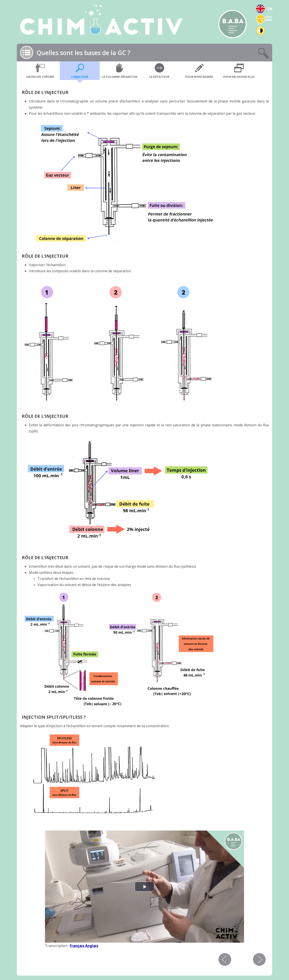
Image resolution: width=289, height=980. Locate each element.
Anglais (92, 946)
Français (77, 946)
